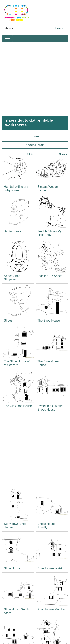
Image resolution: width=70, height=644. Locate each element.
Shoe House (12, 568)
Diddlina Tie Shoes (50, 276)
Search (60, 28)
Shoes (35, 136)
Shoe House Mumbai (51, 609)
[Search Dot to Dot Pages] (28, 28)
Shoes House (35, 145)
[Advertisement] (35, 79)
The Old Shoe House (18, 406)
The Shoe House (49, 321)
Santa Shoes (13, 231)
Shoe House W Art (50, 568)
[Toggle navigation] (7, 39)
